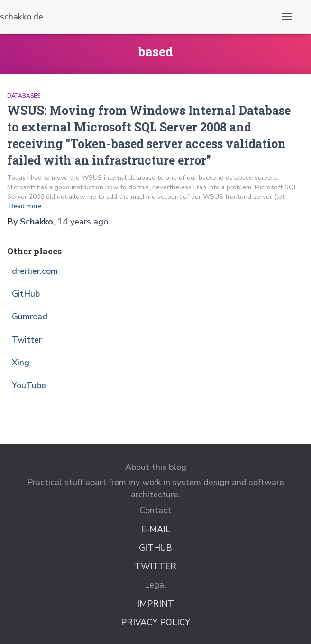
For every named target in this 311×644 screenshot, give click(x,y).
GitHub (26, 294)
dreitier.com (35, 271)
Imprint (155, 604)
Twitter (27, 340)
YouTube (29, 385)
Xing (21, 363)
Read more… (28, 206)
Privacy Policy (155, 622)
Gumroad (30, 317)
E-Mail (155, 529)
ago (83, 222)
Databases (24, 96)
